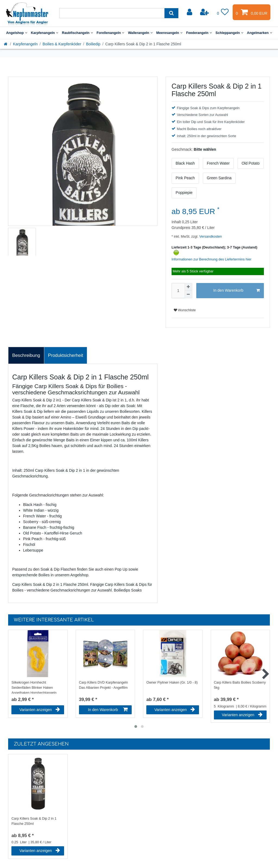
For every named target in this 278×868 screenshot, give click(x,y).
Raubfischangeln (77, 33)
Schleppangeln (229, 33)
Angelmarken (260, 33)
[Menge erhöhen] (188, 287)
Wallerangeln (140, 33)
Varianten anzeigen (40, 710)
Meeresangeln (169, 33)
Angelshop (16, 33)
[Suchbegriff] (112, 13)
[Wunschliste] (223, 12)
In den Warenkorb (237, 291)
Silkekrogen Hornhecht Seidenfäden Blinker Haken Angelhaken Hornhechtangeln (34, 687)
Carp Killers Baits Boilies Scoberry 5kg (240, 685)
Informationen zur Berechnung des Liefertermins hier (211, 259)
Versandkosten (210, 237)
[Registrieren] (205, 12)
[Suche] (171, 13)
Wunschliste (185, 310)
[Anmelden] (190, 12)
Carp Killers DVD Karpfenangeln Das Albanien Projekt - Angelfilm (104, 685)
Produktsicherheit (66, 355)
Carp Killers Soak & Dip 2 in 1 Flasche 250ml (34, 821)
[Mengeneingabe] (178, 291)
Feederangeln (199, 33)
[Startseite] (6, 44)
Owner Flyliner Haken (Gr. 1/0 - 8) (172, 683)
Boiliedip (93, 44)
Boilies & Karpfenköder (62, 44)
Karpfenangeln (45, 33)
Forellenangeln (110, 33)
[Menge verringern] (188, 294)
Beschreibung (26, 355)
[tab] (26, 356)
